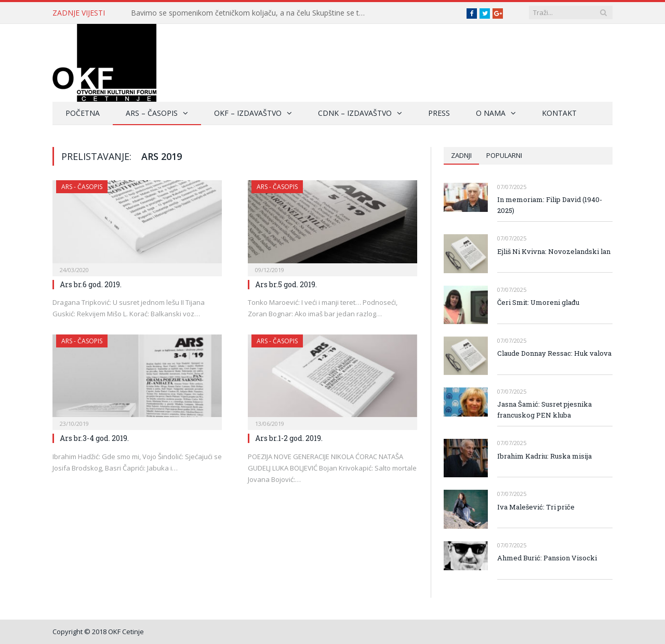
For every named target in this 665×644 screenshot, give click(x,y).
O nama (491, 113)
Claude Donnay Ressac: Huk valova (554, 353)
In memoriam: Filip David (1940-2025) (550, 205)
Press (439, 113)
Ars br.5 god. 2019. (286, 284)
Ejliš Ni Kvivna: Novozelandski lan (554, 251)
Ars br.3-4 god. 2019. (94, 438)
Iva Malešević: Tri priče (536, 507)
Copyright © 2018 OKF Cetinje (98, 632)
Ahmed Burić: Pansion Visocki (549, 558)
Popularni (504, 155)
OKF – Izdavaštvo (248, 113)
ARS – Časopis (152, 113)
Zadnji (461, 155)
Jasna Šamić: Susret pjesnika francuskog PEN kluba (544, 410)
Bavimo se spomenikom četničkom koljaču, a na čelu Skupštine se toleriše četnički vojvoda (250, 13)
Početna (83, 113)
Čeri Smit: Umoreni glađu (538, 302)
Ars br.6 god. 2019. (91, 284)
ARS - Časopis (82, 187)
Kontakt (559, 113)
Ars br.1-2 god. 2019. (289, 438)
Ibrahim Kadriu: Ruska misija (544, 456)
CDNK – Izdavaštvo (355, 113)
